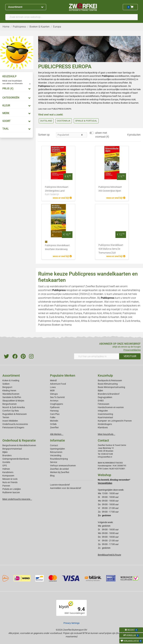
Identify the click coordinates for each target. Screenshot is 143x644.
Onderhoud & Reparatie (19, 440)
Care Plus (55, 414)
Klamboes (103, 427)
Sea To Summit (57, 397)
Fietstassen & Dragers (13, 427)
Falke (53, 417)
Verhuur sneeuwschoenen (63, 466)
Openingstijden (57, 449)
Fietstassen (104, 404)
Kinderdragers (105, 424)
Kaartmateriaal (105, 417)
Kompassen (8, 476)
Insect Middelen (10, 421)
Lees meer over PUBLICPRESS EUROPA (55, 109)
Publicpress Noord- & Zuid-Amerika (73, 103)
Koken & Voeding (11, 380)
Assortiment (26, 7)
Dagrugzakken (105, 397)
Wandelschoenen (11, 394)
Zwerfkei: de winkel (59, 469)
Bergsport (7, 387)
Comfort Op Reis (11, 411)
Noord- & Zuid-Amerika (14, 407)
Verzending (56, 455)
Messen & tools (10, 479)
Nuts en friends (10, 482)
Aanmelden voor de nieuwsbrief (66, 488)
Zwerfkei (54, 427)
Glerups (54, 394)
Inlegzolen (103, 411)
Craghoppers (57, 404)
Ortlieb (53, 424)
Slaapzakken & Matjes (13, 401)
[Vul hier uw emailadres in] (97, 356)
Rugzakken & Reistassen (15, 414)
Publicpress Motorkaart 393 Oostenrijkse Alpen (110, 189)
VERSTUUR (130, 356)
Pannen (6, 486)
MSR (52, 391)
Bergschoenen (10, 404)
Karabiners (8, 472)
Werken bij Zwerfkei (60, 472)
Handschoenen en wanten (111, 407)
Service (54, 462)
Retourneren (56, 452)
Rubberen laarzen (11, 492)
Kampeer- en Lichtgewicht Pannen (115, 421)
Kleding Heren (9, 391)
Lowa (53, 387)
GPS (5, 466)
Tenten (6, 417)
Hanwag (54, 411)
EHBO (101, 401)
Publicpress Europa (109, 99)
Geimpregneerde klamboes (16, 459)
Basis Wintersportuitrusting (111, 387)
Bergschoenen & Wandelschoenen (19, 445)
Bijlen (100, 391)
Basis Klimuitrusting (108, 384)
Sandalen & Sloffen (12, 397)
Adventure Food (58, 384)
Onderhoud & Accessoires (15, 424)
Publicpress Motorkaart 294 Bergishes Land (58, 191)
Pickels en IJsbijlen (12, 489)
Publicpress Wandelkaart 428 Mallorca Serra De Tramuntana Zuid (111, 249)
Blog (52, 476)
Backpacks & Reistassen (110, 380)
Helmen (6, 469)
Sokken (6, 384)
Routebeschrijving (59, 459)
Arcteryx (54, 401)
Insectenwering (105, 414)
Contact (54, 445)
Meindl (53, 380)
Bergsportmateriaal (12, 449)
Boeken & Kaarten (98, 83)
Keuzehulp (105, 375)
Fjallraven (55, 407)
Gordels (6, 462)
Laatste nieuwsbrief (60, 485)
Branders (7, 455)
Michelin (54, 421)
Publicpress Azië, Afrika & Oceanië (102, 313)
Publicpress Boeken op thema (106, 103)
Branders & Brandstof (109, 394)
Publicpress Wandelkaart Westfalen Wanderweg (57, 247)
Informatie (57, 440)
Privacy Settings (71, 623)
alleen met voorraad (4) (102, 135)
